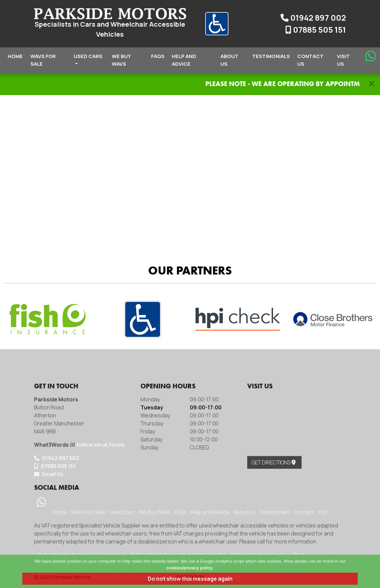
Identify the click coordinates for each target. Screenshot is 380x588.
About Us (230, 60)
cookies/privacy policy (189, 568)
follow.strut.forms (101, 539)
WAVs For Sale (43, 60)
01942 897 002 (313, 18)
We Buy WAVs (121, 60)
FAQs (158, 56)
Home (15, 56)
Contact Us (310, 60)
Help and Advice (184, 60)
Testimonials (271, 56)
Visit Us (343, 60)
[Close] (372, 84)
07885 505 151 (316, 30)
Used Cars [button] (88, 59)
